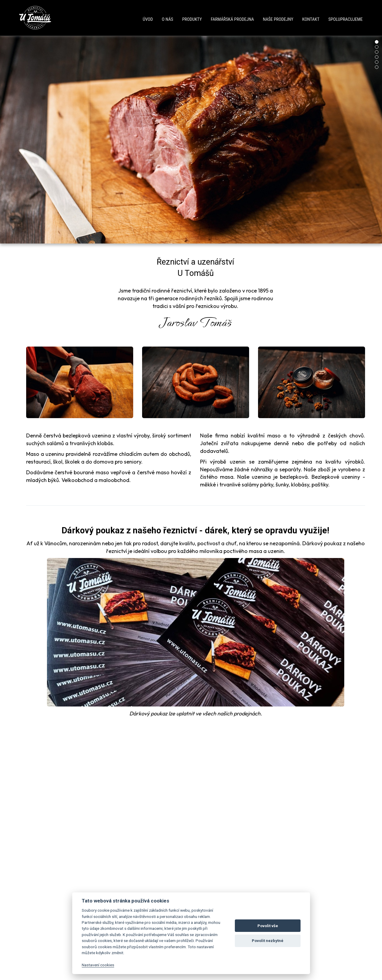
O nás (167, 19)
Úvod (148, 19)
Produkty (192, 19)
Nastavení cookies (98, 965)
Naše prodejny (278, 19)
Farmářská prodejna (232, 19)
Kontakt (311, 19)
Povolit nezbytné (268, 941)
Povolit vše (268, 926)
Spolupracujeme (345, 19)
